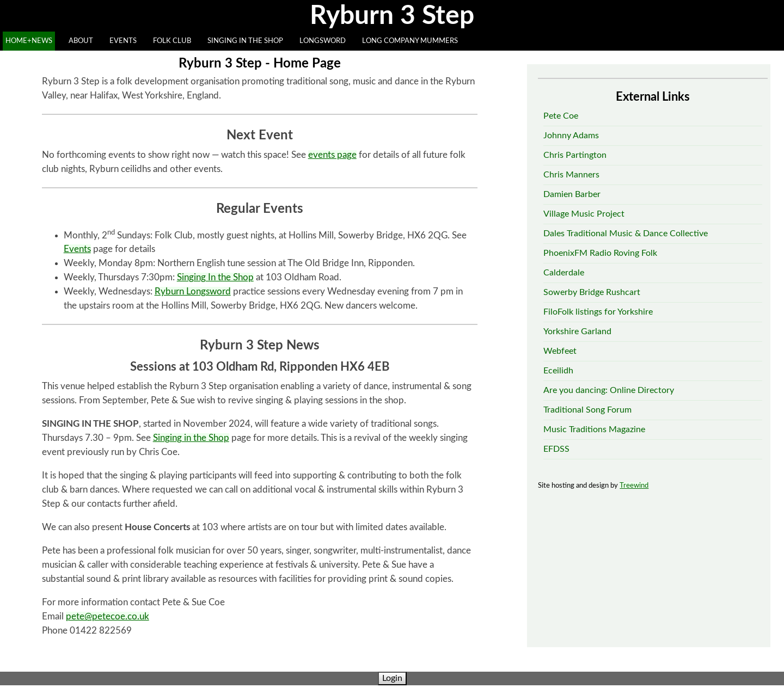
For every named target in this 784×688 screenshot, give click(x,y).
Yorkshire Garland (577, 331)
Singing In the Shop (215, 277)
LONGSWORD (323, 41)
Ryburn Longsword (193, 291)
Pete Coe (561, 116)
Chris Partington (575, 155)
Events (77, 249)
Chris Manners (571, 175)
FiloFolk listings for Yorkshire (598, 312)
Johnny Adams (571, 136)
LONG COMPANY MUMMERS (410, 41)
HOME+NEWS (29, 41)
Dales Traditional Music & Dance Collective (626, 234)
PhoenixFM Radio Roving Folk (600, 253)
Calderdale (564, 273)
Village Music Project (584, 214)
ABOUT (81, 41)
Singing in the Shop (191, 438)
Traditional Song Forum (587, 410)
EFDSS (556, 449)
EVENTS (123, 41)
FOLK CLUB (172, 41)
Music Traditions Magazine (594, 429)
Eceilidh (558, 371)
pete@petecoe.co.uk (108, 616)
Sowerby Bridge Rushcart (592, 292)
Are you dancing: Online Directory (609, 390)
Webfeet (560, 351)
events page (332, 155)
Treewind (634, 486)
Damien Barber (572, 194)
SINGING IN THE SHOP (245, 41)
